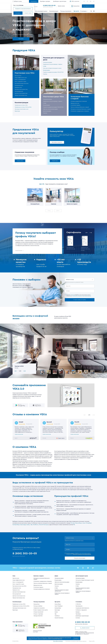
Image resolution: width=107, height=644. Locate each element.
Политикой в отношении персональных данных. (82, 296)
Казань (28, 525)
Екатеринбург (16, 525)
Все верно (18, 13)
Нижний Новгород (44, 525)
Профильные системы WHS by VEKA (23, 107)
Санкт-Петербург (87, 523)
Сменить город (28, 13)
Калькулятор (75, 6)
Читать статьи (20, 161)
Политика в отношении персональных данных (76, 641)
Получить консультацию (80, 558)
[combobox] (66, 280)
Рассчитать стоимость (57, 142)
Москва (73, 523)
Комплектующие (54, 11)
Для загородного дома (42, 11)
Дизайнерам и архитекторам (60, 1)
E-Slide (45, 66)
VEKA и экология (75, 1)
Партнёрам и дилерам (45, 1)
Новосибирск (79, 523)
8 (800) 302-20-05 (49, 6)
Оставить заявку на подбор (80, 300)
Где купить (76, 11)
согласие (72, 295)
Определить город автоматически (23, 9)
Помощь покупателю (66, 11)
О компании (84, 11)
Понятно (76, 638)
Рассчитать (21, 39)
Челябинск (36, 525)
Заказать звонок (88, 6)
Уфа (31, 525)
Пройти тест (55, 161)
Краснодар (23, 525)
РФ (74, 525)
